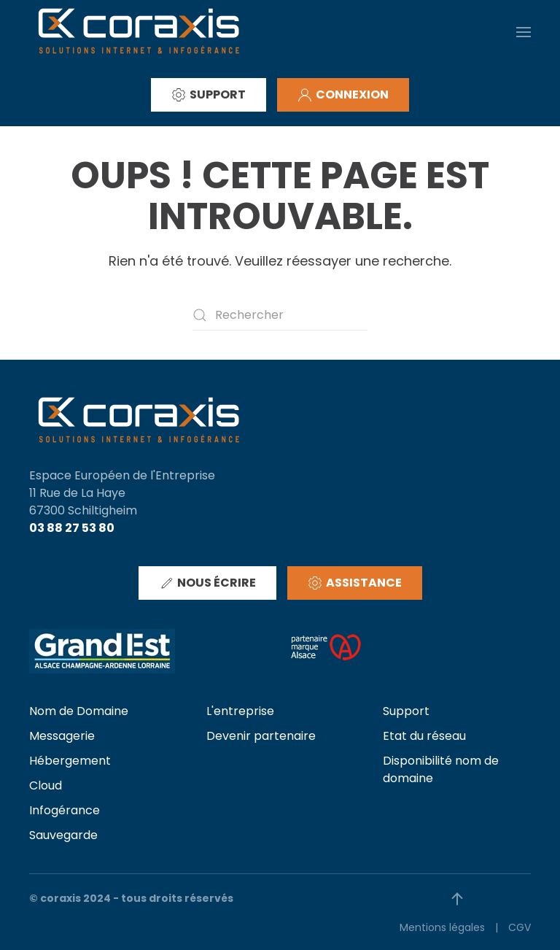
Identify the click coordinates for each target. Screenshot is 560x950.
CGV (520, 927)
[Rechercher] (280, 315)
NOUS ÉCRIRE (207, 583)
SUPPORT (209, 94)
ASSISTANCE (355, 583)
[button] (524, 32)
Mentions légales (442, 927)
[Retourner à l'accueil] (139, 32)
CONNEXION (343, 94)
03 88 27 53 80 (72, 528)
